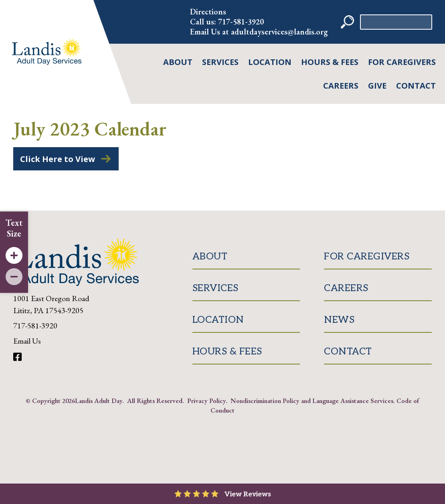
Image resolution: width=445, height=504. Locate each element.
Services (220, 62)
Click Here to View (58, 159)
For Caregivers (402, 62)
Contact (416, 86)
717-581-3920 (241, 22)
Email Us (27, 341)
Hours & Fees (330, 62)
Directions (208, 12)
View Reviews (248, 494)
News (339, 320)
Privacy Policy (206, 401)
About (178, 62)
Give (377, 86)
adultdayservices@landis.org (279, 32)
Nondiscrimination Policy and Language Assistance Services (312, 401)
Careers (341, 86)
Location (270, 62)
